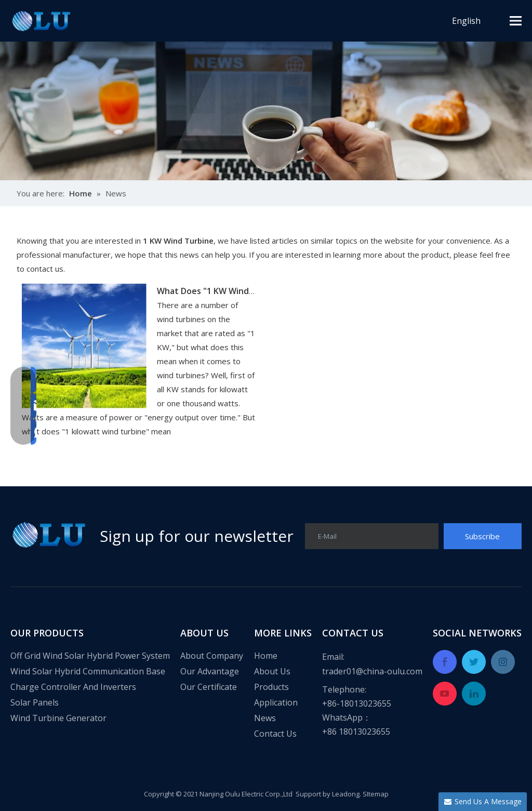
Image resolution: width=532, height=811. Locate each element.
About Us (272, 671)
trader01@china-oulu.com (372, 671)
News (265, 718)
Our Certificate (209, 687)
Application (276, 702)
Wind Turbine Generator (58, 718)
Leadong (346, 794)
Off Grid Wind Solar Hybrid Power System (90, 656)
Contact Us (275, 734)
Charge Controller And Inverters (73, 687)
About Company (212, 656)
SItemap (376, 794)
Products (271, 687)
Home (266, 656)
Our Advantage (210, 671)
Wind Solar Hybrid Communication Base (88, 671)
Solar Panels (35, 702)
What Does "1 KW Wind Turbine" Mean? (236, 291)
